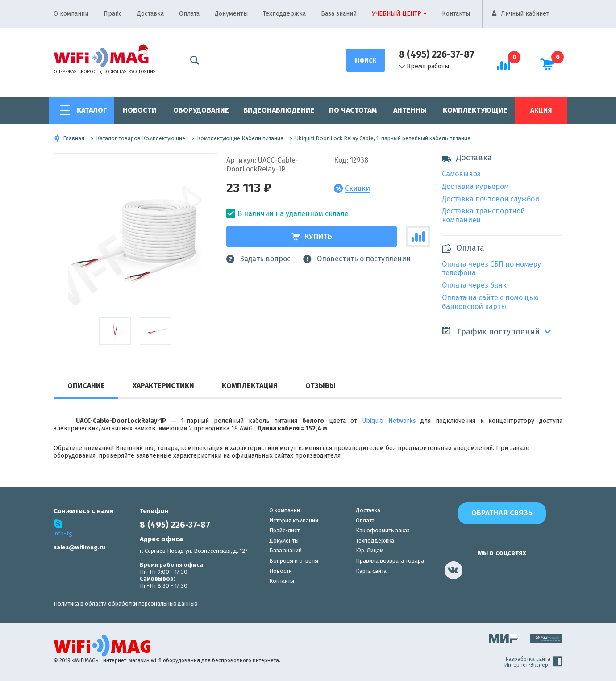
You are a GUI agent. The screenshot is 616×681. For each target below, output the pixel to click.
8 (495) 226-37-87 (437, 54)
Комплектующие (475, 110)
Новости (140, 110)
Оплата (189, 14)
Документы (231, 14)
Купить (312, 236)
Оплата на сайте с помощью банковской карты (490, 302)
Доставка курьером (475, 186)
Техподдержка (284, 14)
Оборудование (201, 110)
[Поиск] (366, 60)
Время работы (424, 67)
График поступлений (491, 331)
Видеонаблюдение (279, 110)
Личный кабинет (525, 14)
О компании (71, 14)
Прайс (113, 14)
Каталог (92, 110)
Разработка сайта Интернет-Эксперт (533, 662)
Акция (541, 110)
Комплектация (250, 386)
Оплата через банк (474, 285)
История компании (294, 520)
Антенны (410, 110)
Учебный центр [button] (397, 14)
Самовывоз (461, 174)
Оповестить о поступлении (357, 259)
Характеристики (163, 386)
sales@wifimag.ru (79, 547)
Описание (86, 386)
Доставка (150, 14)
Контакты (456, 14)
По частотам (353, 110)
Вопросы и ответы (294, 561)
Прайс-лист (284, 530)
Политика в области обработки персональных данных (125, 604)
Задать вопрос (258, 259)
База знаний (339, 14)
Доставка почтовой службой (491, 199)
